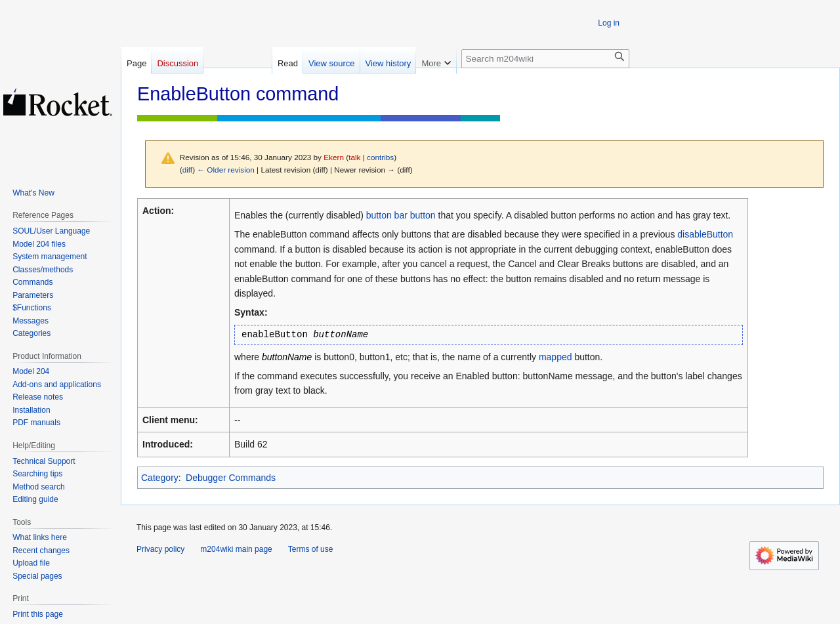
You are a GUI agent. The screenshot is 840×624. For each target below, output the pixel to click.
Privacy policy (160, 549)
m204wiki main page (236, 549)
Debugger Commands (231, 478)
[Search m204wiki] (545, 59)
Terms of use (311, 549)
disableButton (705, 234)
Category (160, 478)
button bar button (401, 215)
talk (354, 157)
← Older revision (226, 170)
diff (187, 170)
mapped (556, 357)
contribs (380, 157)
